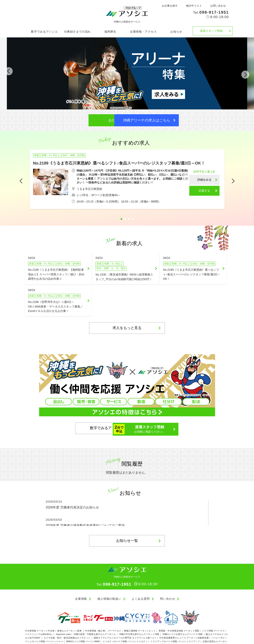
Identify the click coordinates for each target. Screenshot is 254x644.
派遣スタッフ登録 (211, 31)
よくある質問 (141, 576)
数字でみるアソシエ (44, 32)
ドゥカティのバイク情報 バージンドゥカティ (125, 618)
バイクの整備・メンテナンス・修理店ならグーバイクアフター (99, 625)
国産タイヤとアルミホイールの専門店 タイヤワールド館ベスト (125, 614)
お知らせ (176, 32)
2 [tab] (125, 219)
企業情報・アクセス (143, 32)
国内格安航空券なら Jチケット (176, 622)
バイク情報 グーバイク (213, 607)
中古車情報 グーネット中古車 (40, 607)
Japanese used (63, 611)
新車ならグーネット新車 (70, 607)
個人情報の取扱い (109, 576)
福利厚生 (110, 32)
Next (243, 73)
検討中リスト (194, 6)
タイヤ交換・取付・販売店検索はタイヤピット (67, 614)
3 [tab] (129, 219)
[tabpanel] (127, 180)
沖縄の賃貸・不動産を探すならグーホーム (95, 611)
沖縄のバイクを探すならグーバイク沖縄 (183, 611)
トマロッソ (184, 625)
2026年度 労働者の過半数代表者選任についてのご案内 (85, 503)
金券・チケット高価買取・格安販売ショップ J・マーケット (65, 622)
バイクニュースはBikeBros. (39, 611)
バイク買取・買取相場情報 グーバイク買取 (155, 625)
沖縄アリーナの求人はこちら (160, 120)
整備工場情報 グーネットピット (140, 607)
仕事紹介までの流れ (77, 32)
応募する (204, 191)
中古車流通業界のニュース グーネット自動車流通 (184, 614)
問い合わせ (168, 576)
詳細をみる (204, 180)
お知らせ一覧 (127, 518)
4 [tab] (133, 219)
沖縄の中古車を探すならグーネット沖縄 (139, 611)
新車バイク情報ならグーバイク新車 (48, 625)
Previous (11, 73)
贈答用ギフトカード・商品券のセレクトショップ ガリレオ (128, 622)
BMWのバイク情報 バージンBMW (83, 618)
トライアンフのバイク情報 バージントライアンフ (175, 618)
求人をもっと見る (127, 305)
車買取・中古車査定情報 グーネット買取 (179, 607)
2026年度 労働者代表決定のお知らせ (72, 485)
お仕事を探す (170, 6)
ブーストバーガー (202, 625)
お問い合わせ (218, 6)
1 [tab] (121, 219)
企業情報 (80, 576)
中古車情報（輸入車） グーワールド (103, 607)
